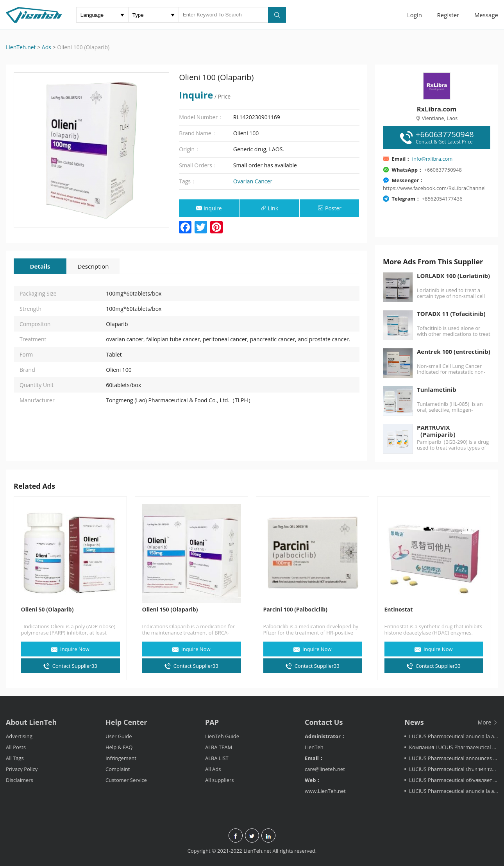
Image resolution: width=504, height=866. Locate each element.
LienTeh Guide (222, 736)
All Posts (16, 747)
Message (486, 15)
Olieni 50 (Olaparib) (47, 609)
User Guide (119, 736)
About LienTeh (31, 722)
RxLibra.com (437, 109)
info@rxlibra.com (433, 159)
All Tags (15, 758)
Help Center (126, 722)
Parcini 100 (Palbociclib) (295, 609)
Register (448, 15)
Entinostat (399, 609)
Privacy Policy (22, 769)
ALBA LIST (217, 758)
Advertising (19, 736)
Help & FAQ (119, 747)
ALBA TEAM (219, 747)
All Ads (213, 769)
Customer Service (126, 780)
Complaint (118, 769)
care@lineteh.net (325, 769)
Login (415, 15)
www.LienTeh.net (325, 791)
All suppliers (220, 780)
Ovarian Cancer (253, 181)
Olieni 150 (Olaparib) (170, 609)
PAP (212, 722)
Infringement (121, 758)
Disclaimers (20, 780)
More (488, 722)
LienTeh (314, 747)
